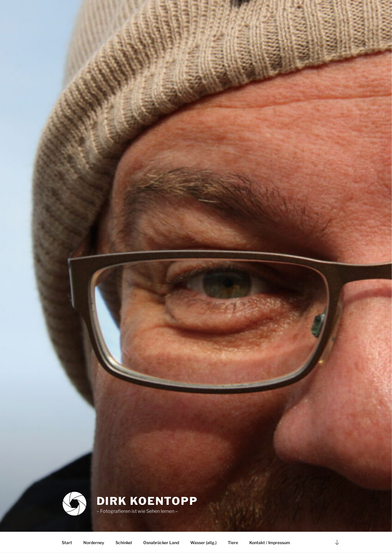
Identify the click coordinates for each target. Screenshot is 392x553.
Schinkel (124, 543)
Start (67, 543)
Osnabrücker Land (161, 543)
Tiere (233, 543)
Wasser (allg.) (203, 543)
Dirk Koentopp (147, 501)
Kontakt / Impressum (270, 543)
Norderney (94, 543)
